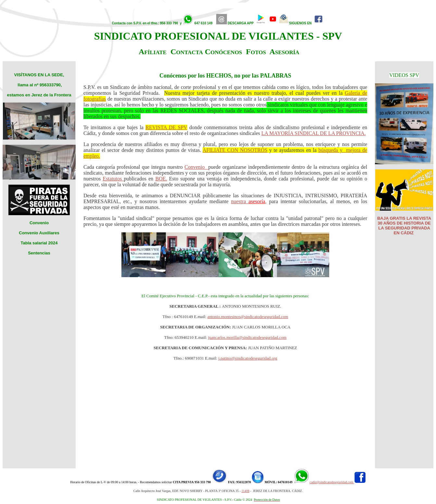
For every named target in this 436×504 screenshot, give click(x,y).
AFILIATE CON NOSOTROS (235, 150)
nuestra (240, 201)
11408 (246, 491)
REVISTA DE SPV (166, 127)
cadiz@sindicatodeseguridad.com (332, 482)
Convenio (196, 167)
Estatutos (113, 179)
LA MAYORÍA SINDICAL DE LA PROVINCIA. (314, 133)
